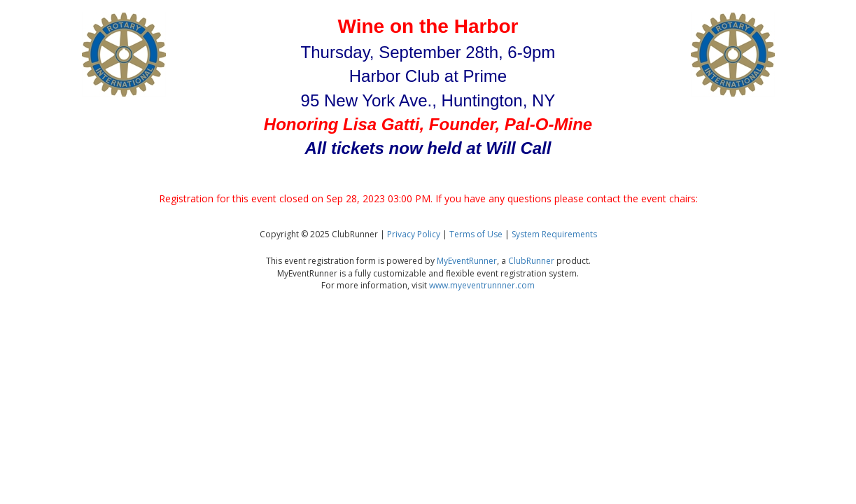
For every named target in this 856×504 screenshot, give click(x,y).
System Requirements (554, 234)
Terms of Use (476, 234)
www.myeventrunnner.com (482, 285)
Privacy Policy (414, 234)
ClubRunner (531, 261)
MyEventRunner (467, 261)
